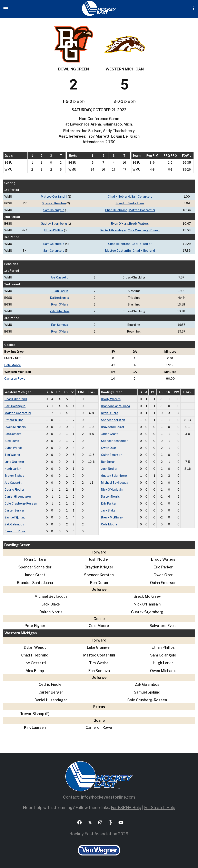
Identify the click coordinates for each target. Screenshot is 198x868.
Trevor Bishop (14, 476)
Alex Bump (12, 441)
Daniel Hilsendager (113, 230)
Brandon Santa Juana (130, 203)
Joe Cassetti (60, 277)
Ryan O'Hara (120, 224)
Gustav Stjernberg (54, 224)
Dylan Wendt (13, 448)
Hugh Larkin (60, 291)
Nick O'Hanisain (112, 489)
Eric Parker (109, 503)
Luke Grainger (14, 462)
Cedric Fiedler (142, 244)
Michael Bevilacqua (115, 483)
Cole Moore (13, 365)
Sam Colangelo (142, 196)
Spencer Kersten (54, 203)
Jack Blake (108, 510)
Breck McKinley (112, 517)
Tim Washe (12, 455)
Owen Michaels (15, 427)
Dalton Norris (60, 298)
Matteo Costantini (54, 196)
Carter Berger (14, 510)
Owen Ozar (109, 448)
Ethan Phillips (54, 230)
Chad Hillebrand (119, 196)
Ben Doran (108, 462)
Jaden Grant (109, 434)
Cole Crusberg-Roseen (144, 230)
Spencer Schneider (114, 441)
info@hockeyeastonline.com (108, 797)
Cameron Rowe (15, 379)
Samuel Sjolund (15, 517)
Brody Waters (139, 224)
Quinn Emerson (112, 455)
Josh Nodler (109, 469)
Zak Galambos (60, 311)
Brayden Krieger (113, 427)
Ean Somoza (60, 325)
